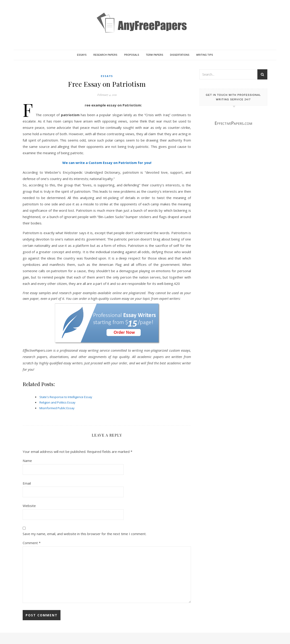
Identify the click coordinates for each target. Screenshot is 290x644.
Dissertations (180, 55)
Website (29, 506)
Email (27, 483)
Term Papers (155, 55)
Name (27, 461)
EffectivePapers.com (233, 123)
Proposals (132, 55)
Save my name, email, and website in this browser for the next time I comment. (85, 534)
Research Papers (105, 55)
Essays (82, 55)
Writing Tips (205, 55)
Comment (32, 543)
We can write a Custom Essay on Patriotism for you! (107, 163)
